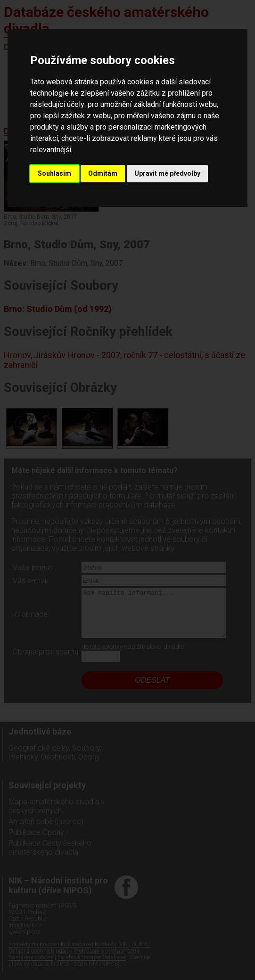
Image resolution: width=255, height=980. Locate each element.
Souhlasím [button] (54, 173)
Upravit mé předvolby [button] (167, 173)
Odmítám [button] (103, 173)
